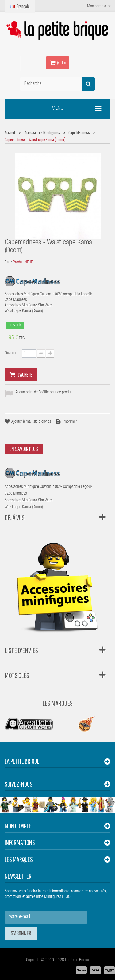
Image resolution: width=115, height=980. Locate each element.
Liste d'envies (21, 650)
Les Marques (57, 703)
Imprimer (70, 422)
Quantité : (12, 353)
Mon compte (18, 826)
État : (8, 263)
